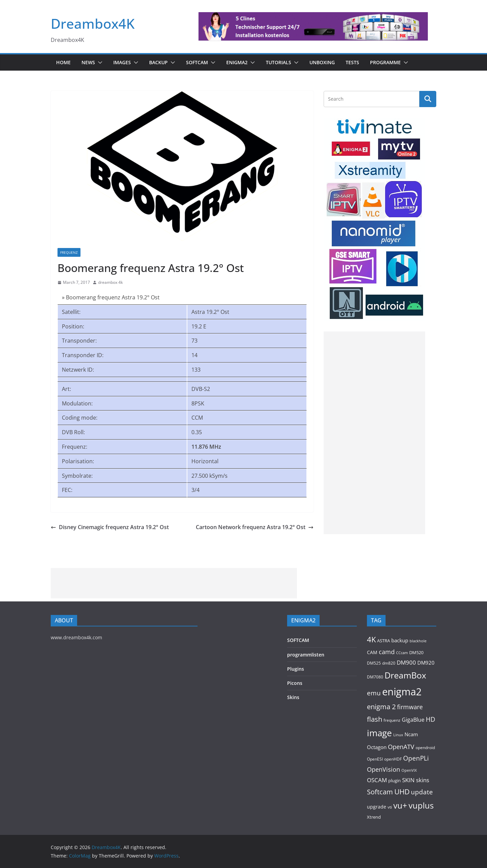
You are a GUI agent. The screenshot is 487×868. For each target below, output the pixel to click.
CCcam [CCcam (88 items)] (402, 653)
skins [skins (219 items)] (423, 780)
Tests (352, 62)
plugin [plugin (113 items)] (395, 780)
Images (122, 62)
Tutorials (279, 62)
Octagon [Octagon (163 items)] (377, 747)
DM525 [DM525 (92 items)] (374, 663)
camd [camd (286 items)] (387, 652)
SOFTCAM (197, 62)
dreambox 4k (110, 282)
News (88, 62)
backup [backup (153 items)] (400, 640)
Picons (295, 683)
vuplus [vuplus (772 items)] (421, 805)
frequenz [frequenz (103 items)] (392, 720)
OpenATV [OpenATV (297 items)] (401, 747)
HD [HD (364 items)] (431, 719)
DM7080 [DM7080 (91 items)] (375, 677)
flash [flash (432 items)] (375, 719)
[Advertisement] (374, 433)
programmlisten (306, 655)
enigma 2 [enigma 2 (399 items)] (381, 707)
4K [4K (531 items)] (371, 639)
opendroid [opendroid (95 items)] (425, 747)
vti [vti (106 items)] (390, 807)
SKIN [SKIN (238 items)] (408, 780)
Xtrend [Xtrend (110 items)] (374, 817)
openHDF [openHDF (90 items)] (393, 759)
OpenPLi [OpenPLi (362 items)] (416, 758)
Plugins (296, 669)
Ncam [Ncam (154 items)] (411, 734)
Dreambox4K (93, 23)
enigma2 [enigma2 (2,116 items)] (402, 692)
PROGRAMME (385, 62)
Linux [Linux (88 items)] (398, 735)
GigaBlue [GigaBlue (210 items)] (413, 720)
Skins (293, 697)
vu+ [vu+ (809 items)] (400, 805)
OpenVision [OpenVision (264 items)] (384, 769)
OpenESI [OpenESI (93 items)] (375, 759)
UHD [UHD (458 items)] (402, 792)
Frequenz (69, 252)
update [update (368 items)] (422, 792)
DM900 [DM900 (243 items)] (406, 662)
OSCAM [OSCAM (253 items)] (377, 780)
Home (63, 62)
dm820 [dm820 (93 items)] (389, 663)
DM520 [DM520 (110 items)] (416, 652)
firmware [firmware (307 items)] (410, 707)
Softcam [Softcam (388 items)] (380, 792)
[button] (99, 63)
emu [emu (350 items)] (374, 693)
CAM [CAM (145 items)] (372, 652)
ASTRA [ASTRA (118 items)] (384, 641)
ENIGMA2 (237, 62)
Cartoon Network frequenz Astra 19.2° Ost (255, 527)
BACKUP (158, 62)
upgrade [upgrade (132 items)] (377, 807)
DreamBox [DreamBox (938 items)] (405, 675)
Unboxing (322, 62)
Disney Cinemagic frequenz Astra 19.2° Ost (110, 527)
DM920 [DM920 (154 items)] (426, 663)
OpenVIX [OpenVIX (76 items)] (409, 770)
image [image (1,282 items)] (379, 733)
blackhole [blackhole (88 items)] (418, 641)
